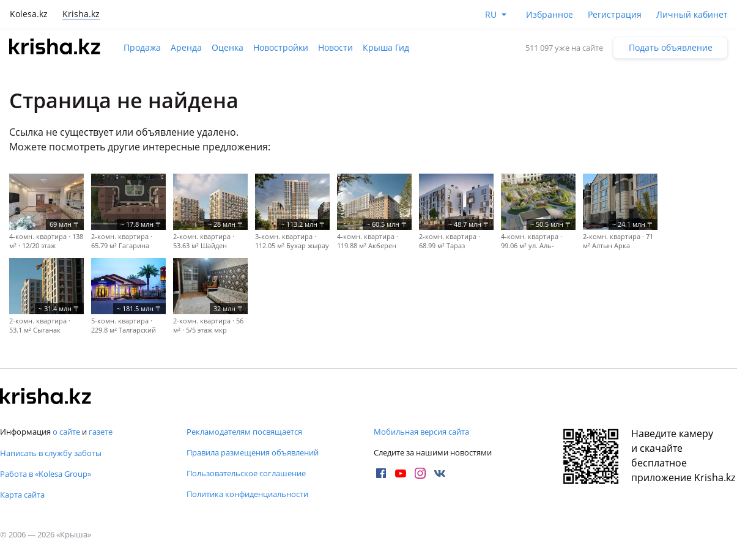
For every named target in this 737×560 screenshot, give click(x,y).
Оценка (228, 47)
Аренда (186, 47)
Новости (335, 47)
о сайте (66, 432)
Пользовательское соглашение (246, 473)
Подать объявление (671, 47)
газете (101, 432)
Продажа (142, 47)
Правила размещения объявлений (253, 452)
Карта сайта (22, 495)
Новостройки (281, 47)
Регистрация (615, 14)
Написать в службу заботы (51, 453)
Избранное (550, 14)
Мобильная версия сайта (421, 432)
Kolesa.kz (29, 14)
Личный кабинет (692, 14)
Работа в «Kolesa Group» (46, 474)
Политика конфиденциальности (247, 494)
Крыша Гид (386, 47)
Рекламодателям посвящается (244, 432)
